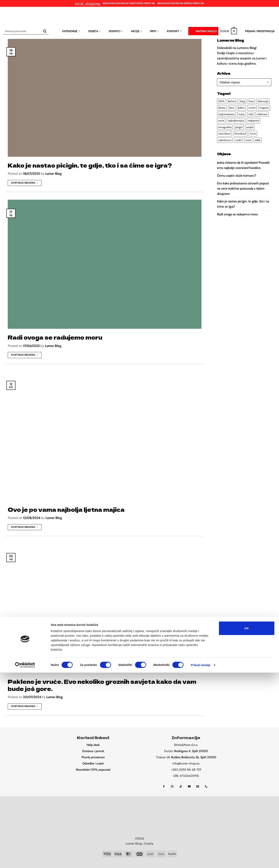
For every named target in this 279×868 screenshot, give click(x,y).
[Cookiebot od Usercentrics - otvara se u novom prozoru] (25, 860)
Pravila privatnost (93, 757)
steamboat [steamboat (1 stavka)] (224, 134)
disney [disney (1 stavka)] (222, 108)
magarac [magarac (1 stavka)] (264, 108)
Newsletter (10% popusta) (93, 770)
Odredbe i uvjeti (93, 763)
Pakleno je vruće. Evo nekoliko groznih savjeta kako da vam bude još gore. (102, 685)
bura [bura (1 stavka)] (251, 101)
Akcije (136, 31)
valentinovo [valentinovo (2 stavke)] (225, 140)
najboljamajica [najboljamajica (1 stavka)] (236, 121)
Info (154, 31)
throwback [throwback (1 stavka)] (240, 134)
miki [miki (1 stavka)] (251, 114)
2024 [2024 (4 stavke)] (221, 101)
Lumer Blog (53, 174)
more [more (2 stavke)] (221, 121)
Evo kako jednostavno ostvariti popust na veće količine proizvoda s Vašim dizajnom (243, 188)
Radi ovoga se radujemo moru (55, 337)
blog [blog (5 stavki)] (243, 101)
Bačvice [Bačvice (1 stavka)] (232, 101)
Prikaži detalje (201, 860)
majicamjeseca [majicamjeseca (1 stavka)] (226, 114)
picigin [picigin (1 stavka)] (239, 127)
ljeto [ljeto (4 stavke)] (232, 108)
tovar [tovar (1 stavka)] (253, 134)
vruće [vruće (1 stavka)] (248, 140)
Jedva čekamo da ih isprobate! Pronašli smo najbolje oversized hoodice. (243, 165)
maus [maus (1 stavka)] (242, 114)
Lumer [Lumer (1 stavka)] (252, 108)
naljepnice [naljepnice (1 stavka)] (253, 121)
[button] (229, 31)
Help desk (93, 745)
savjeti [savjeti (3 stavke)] (250, 127)
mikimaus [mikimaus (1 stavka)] (262, 114)
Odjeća (94, 31)
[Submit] (45, 31)
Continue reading (25, 183)
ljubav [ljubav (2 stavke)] (241, 108)
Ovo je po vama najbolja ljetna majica (66, 509)
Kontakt (174, 31)
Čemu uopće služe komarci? (237, 175)
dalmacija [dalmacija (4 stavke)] (263, 101)
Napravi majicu (203, 31)
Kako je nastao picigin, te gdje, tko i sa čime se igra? (90, 165)
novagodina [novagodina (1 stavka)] (225, 127)
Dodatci (116, 31)
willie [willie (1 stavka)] (258, 140)
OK (247, 823)
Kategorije (71, 31)
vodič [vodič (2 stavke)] (238, 140)
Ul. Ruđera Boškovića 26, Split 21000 (191, 757)
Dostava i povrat (93, 751)
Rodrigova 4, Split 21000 (191, 751)
